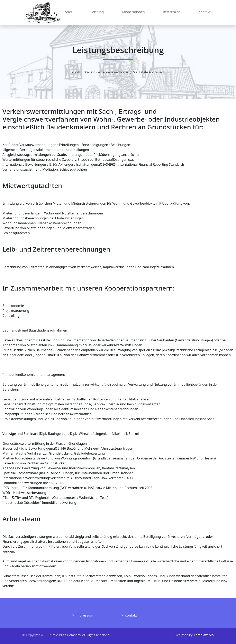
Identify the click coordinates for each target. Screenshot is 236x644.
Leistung (97, 12)
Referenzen (172, 12)
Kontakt (204, 12)
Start (69, 12)
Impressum (84, 615)
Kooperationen (133, 12)
